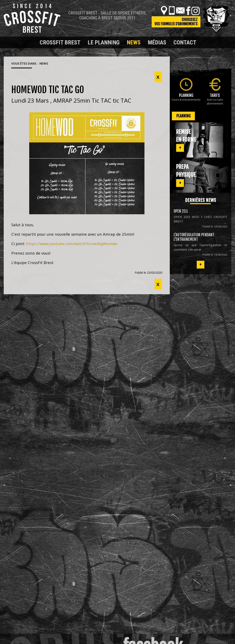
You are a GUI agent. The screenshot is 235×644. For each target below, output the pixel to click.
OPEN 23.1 (181, 211)
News (134, 42)
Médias (157, 42)
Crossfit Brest (60, 42)
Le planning (104, 42)
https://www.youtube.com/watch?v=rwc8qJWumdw (72, 244)
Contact (185, 42)
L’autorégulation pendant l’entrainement (194, 237)
